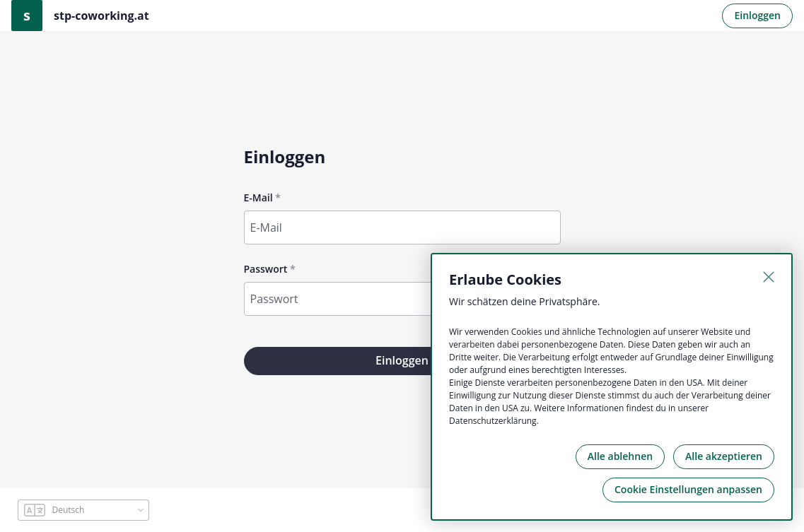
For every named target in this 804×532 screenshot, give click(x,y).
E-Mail (258, 197)
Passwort (266, 269)
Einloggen (757, 15)
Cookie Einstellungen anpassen (688, 489)
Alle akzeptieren (724, 456)
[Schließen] (769, 277)
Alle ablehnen (620, 456)
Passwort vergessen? (518, 324)
